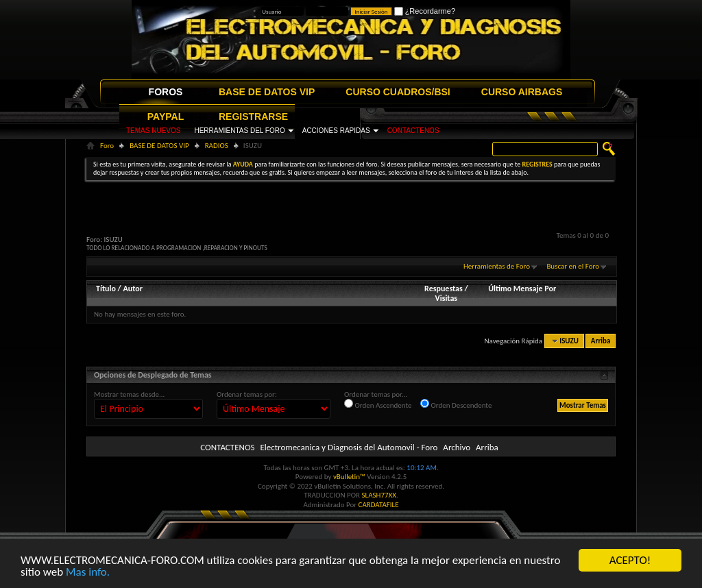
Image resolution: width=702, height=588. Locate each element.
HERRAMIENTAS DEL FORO (239, 131)
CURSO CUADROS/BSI (398, 92)
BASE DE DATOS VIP (267, 92)
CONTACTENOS (413, 131)
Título (106, 289)
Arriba (601, 341)
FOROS (166, 92)
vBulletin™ (349, 477)
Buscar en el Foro (573, 266)
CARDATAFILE (379, 505)
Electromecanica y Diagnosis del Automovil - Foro (349, 447)
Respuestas (444, 289)
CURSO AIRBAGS (522, 92)
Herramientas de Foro (497, 266)
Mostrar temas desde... (129, 394)
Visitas (447, 298)
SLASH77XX (379, 495)
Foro (107, 146)
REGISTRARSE (253, 117)
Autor (132, 289)
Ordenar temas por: (247, 394)
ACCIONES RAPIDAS (336, 131)
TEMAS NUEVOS (153, 131)
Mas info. (88, 573)
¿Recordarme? (425, 11)
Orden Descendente (456, 404)
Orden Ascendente (378, 404)
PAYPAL (166, 117)
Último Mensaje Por (522, 289)
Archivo (457, 447)
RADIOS (217, 146)
